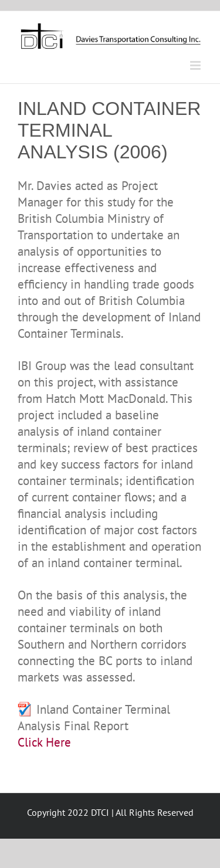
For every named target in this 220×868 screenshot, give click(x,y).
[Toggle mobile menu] (196, 65)
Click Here (44, 742)
